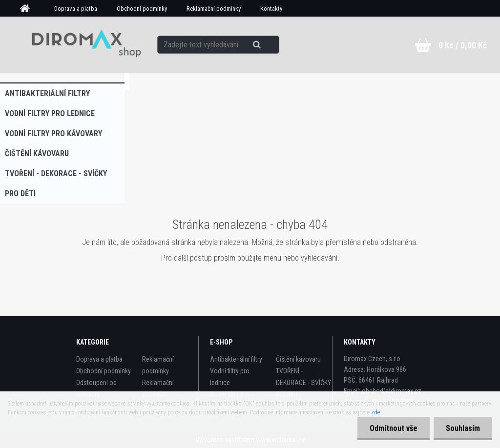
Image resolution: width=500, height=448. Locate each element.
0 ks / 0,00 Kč (463, 45)
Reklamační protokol (158, 388)
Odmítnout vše (394, 428)
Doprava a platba (76, 9)
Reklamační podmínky (214, 9)
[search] (269, 45)
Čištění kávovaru (37, 153)
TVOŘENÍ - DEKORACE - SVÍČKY (56, 173)
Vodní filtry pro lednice (50, 113)
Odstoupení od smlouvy (96, 388)
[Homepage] (28, 9)
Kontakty (271, 9)
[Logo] (83, 44)
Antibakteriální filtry (47, 93)
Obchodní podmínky (142, 9)
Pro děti (20, 193)
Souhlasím (463, 428)
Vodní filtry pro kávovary (53, 133)
